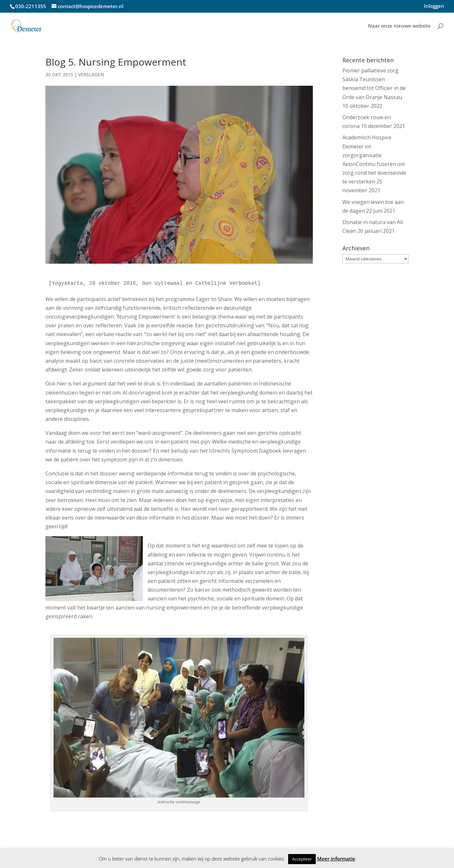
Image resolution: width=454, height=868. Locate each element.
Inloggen (434, 6)
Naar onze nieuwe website (399, 26)
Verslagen (91, 75)
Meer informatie (336, 859)
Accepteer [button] (302, 859)
